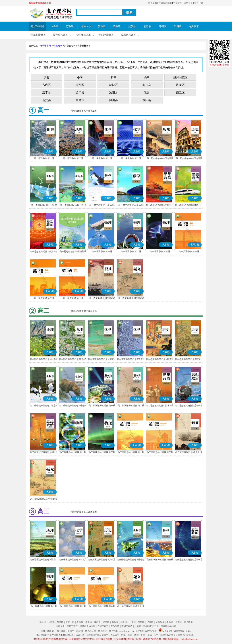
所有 (47, 77)
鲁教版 (117, 26)
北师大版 (86, 26)
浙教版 (147, 26)
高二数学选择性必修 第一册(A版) (102, 406)
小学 (80, 77)
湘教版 (124, 622)
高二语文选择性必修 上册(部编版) (189, 452)
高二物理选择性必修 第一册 (73, 452)
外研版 (141, 622)
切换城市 (58, 46)
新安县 (47, 100)
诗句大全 (188, 3)
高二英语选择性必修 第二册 (160, 452)
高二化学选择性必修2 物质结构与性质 (131, 359)
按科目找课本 (83, 35)
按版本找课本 (38, 35)
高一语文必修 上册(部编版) (102, 298)
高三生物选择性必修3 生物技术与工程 (131, 560)
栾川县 (147, 85)
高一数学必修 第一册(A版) (102, 205)
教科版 (102, 26)
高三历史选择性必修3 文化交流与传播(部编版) (102, 560)
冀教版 (132, 26)
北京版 (179, 622)
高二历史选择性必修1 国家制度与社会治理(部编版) (160, 359)
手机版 (43, 622)
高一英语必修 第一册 (189, 252)
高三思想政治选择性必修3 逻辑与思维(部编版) (189, 560)
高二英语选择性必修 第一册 (131, 452)
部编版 (163, 26)
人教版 (55, 26)
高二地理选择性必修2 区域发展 (73, 359)
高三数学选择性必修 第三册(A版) (160, 560)
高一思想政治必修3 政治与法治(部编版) (44, 252)
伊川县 (113, 100)
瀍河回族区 (180, 77)
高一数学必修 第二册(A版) (131, 205)
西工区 (180, 93)
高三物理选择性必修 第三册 (44, 606)
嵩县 (147, 93)
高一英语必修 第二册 (44, 298)
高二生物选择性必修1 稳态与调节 (44, 406)
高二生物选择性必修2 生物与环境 (73, 406)
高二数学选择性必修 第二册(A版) (131, 406)
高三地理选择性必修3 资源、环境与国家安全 (44, 560)
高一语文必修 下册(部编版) (131, 298)
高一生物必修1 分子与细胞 (44, 205)
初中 (113, 77)
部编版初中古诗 (151, 626)
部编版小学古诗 (169, 626)
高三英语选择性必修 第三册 (73, 606)
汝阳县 (113, 93)
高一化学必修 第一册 (102, 158)
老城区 (113, 85)
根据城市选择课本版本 (40, 3)
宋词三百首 (127, 626)
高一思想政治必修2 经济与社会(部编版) (189, 205)
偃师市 (80, 100)
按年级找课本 (61, 35)
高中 (147, 77)
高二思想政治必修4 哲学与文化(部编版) (160, 406)
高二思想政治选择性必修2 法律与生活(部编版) (44, 452)
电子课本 (152, 3)
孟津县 (80, 93)
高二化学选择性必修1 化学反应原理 (102, 359)
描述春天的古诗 (88, 626)
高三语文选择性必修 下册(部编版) (131, 606)
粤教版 (115, 622)
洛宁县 (47, 93)
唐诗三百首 (72, 626)
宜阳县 (147, 100)
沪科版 (178, 26)
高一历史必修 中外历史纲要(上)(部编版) (160, 159)
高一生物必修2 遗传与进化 (73, 205)
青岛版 (170, 622)
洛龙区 (180, 85)
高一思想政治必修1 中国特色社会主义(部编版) (160, 205)
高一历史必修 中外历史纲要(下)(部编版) (189, 159)
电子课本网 (38, 26)
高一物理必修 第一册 (102, 252)
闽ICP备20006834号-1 (146, 631)
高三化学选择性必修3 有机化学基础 (73, 560)
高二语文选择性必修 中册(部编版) (44, 499)
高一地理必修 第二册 (73, 158)
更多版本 (194, 26)
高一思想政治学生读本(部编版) (73, 252)
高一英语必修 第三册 (73, 298)
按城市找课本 (129, 35)
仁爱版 (132, 622)
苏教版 (70, 26)
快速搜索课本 (165, 3)
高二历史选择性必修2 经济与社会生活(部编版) (189, 359)
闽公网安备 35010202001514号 (175, 631)
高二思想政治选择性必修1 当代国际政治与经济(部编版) (189, 406)
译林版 (150, 622)
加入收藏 (199, 3)
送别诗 (138, 626)
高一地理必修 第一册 (44, 158)
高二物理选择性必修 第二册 (102, 452)
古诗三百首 (103, 626)
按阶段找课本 (106, 35)
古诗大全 (178, 3)
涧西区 (80, 85)
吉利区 (47, 85)
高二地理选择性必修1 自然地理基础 (44, 359)
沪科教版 (160, 622)
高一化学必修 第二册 (131, 158)
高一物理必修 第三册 (160, 252)
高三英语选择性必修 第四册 (102, 606)
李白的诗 (115, 626)
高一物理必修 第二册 (131, 252)
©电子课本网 (47, 631)
